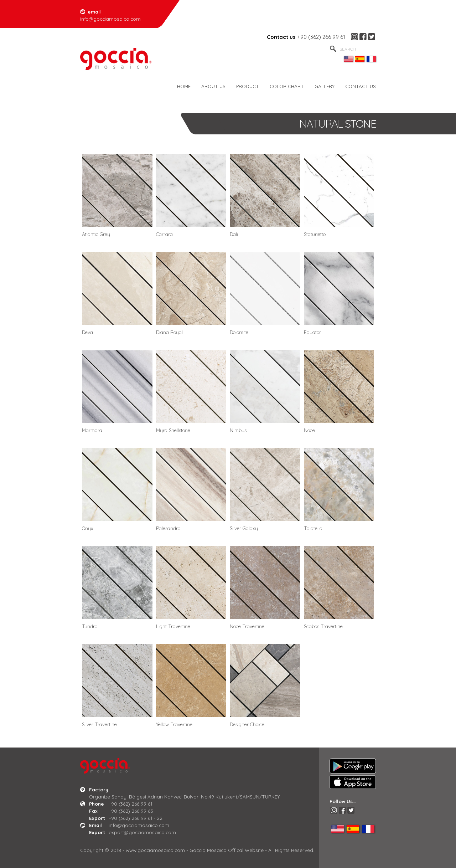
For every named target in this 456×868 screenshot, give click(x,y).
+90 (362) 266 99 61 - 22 (136, 818)
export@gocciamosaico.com (142, 832)
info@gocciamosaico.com (139, 825)
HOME (184, 86)
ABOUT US (213, 86)
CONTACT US (361, 86)
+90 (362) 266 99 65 (131, 811)
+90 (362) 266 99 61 (321, 37)
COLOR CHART (287, 86)
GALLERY (325, 86)
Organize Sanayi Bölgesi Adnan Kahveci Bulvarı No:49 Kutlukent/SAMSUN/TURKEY (184, 797)
